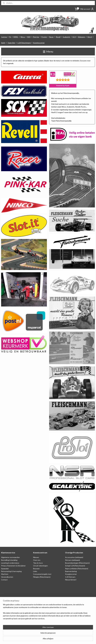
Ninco (23, 37)
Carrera (4, 37)
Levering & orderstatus (10, 563)
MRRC (16, 37)
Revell (58, 37)
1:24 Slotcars (70, 577)
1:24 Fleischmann (24, 43)
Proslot (44, 37)
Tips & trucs (38, 563)
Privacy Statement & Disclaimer (13, 566)
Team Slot (11, 43)
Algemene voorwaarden (10, 557)
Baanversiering (71, 571)
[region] (31, 631)
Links (35, 571)
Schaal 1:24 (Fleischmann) (75, 566)
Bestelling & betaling (9, 560)
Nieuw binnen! (71, 580)
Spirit (3, 43)
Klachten (5, 574)
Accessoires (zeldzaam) (74, 557)
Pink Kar (36, 37)
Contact (4, 580)
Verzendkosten (7, 577)
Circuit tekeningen (40, 566)
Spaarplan (5, 569)
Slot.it (90, 37)
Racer (51, 37)
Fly (10, 37)
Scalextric (66, 37)
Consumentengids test (42, 574)
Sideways (82, 37)
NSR (29, 37)
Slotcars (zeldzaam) (72, 560)
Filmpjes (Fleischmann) (42, 577)
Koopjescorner (39, 43)
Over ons (37, 560)
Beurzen (36, 569)
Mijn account (87, 9)
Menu (48, 51)
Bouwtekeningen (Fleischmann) (77, 563)
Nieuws (36, 557)
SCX (74, 37)
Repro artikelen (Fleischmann (76, 569)
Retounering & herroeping (11, 571)
